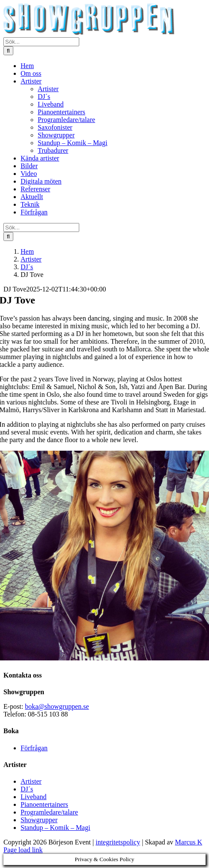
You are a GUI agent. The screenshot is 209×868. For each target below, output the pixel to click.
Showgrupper (39, 820)
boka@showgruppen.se (57, 706)
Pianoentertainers (44, 804)
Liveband (33, 797)
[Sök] (8, 51)
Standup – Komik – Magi (55, 828)
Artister (31, 781)
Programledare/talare (49, 812)
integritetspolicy (118, 842)
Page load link (23, 850)
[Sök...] (41, 42)
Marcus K (189, 842)
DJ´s (27, 789)
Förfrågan (34, 748)
